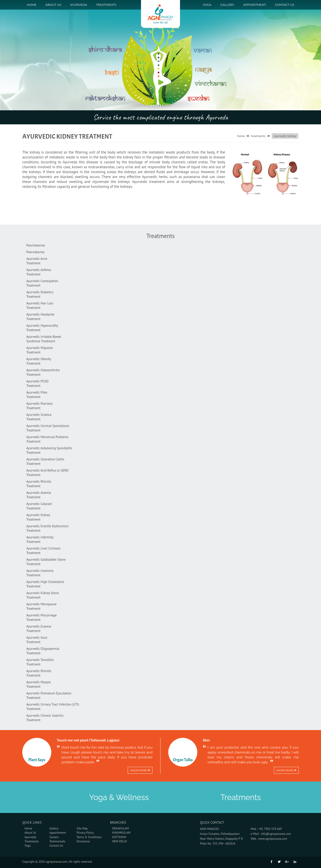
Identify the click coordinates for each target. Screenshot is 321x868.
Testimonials (57, 841)
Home (32, 5)
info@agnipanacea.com (276, 834)
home (241, 136)
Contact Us (56, 845)
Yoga (207, 5)
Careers (54, 837)
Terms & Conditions (89, 837)
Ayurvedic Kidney (285, 136)
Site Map (82, 828)
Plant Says (37, 760)
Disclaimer (83, 841)
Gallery (227, 5)
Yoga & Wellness (119, 797)
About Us (53, 5)
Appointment (255, 5)
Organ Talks (183, 760)
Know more (140, 770)
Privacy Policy (85, 833)
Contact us (285, 5)
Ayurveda (79, 5)
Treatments (106, 5)
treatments (258, 136)
